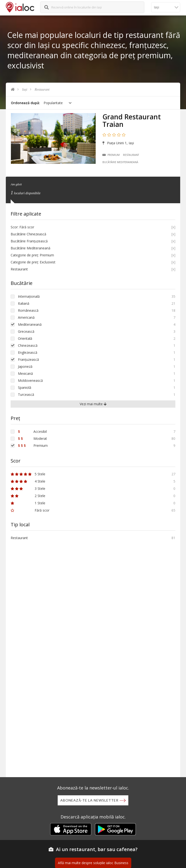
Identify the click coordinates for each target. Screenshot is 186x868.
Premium (111, 155)
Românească (28, 310)
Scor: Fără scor (22, 227)
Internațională (29, 296)
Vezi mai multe (93, 404)
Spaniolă (25, 387)
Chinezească (28, 345)
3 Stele (28, 488)
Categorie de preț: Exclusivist (33, 262)
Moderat (32, 438)
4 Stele (28, 481)
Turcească (26, 394)
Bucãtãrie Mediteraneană (120, 162)
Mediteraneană (30, 324)
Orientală (25, 338)
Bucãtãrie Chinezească (28, 234)
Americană (26, 317)
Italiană (24, 303)
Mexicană (25, 373)
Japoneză (25, 366)
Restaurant (42, 90)
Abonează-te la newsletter (89, 800)
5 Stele (28, 474)
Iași (25, 90)
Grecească (26, 331)
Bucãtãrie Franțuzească (29, 241)
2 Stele (28, 496)
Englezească (28, 352)
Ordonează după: (25, 103)
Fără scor (30, 510)
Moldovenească (30, 380)
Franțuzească (28, 359)
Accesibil (32, 431)
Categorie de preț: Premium (32, 255)
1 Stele (28, 503)
